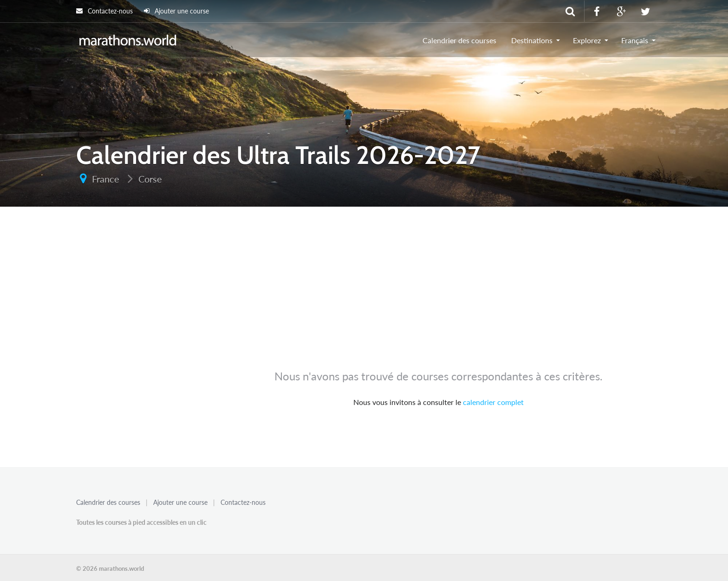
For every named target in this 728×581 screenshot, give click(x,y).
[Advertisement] (364, 292)
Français (635, 40)
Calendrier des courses (459, 40)
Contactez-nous (104, 11)
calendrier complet (493, 402)
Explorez (587, 40)
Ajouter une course (176, 11)
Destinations (532, 40)
